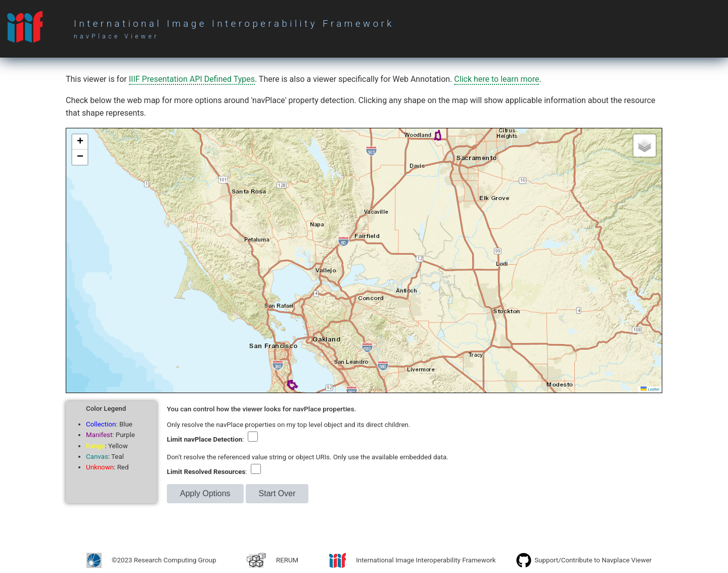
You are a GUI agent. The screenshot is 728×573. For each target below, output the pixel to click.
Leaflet (650, 389)
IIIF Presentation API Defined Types (192, 79)
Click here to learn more (496, 79)
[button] (80, 142)
